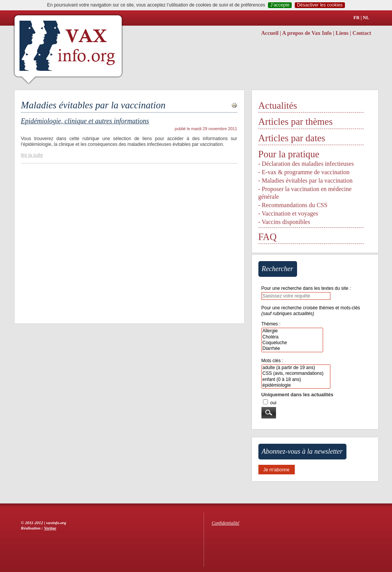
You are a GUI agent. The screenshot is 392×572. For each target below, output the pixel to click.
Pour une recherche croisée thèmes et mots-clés (311, 311)
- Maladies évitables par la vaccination (306, 181)
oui (273, 403)
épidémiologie (296, 385)
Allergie (292, 331)
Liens (342, 33)
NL (366, 18)
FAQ (268, 237)
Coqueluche (292, 343)
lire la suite (32, 155)
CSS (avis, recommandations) (296, 373)
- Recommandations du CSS (293, 205)
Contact (362, 33)
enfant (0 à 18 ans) (296, 380)
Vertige (50, 528)
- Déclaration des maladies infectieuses (306, 164)
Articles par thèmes (296, 122)
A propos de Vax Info (307, 33)
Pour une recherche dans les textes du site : (306, 288)
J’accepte (280, 5)
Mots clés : (272, 361)
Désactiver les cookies (320, 5)
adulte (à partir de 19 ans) (296, 368)
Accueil (270, 33)
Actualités (278, 105)
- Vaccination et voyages (288, 213)
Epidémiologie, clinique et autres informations (85, 121)
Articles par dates (292, 138)
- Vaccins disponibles (284, 222)
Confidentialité (225, 523)
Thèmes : (271, 324)
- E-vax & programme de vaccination (304, 172)
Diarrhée (292, 349)
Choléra (292, 337)
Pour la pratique (289, 154)
